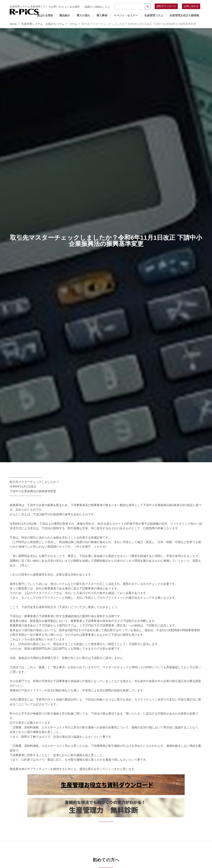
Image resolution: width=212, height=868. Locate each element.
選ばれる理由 (45, 15)
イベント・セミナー (126, 15)
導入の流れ (83, 15)
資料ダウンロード (166, 6)
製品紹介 (65, 15)
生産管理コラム (154, 15)
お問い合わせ (191, 6)
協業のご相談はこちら (97, 7)
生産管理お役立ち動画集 (184, 15)
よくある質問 (71, 7)
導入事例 (102, 15)
